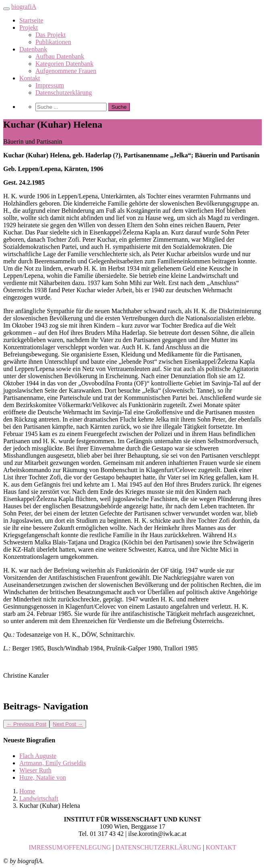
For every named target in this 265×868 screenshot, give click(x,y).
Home (27, 791)
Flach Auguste (38, 756)
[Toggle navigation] (6, 9)
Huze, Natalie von (43, 777)
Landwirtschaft (39, 798)
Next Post (68, 724)
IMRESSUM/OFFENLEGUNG (70, 847)
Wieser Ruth (35, 770)
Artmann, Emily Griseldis (53, 763)
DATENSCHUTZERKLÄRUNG (158, 847)
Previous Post (26, 724)
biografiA (24, 7)
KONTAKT (221, 847)
